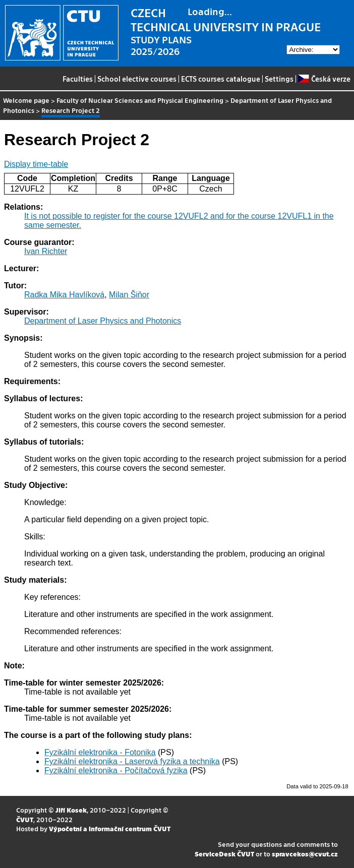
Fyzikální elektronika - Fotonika (100, 752)
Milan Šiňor (129, 295)
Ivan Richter (46, 251)
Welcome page (26, 100)
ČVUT (25, 819)
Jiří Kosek (71, 810)
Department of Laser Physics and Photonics (103, 321)
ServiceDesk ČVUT (224, 854)
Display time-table (36, 164)
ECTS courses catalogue (221, 79)
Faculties (78, 79)
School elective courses (137, 79)
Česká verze (324, 79)
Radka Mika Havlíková (64, 295)
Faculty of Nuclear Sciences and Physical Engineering (140, 100)
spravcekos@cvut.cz (305, 854)
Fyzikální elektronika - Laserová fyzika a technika (132, 761)
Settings (279, 79)
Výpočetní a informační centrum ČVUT (110, 828)
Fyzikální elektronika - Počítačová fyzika (116, 770)
